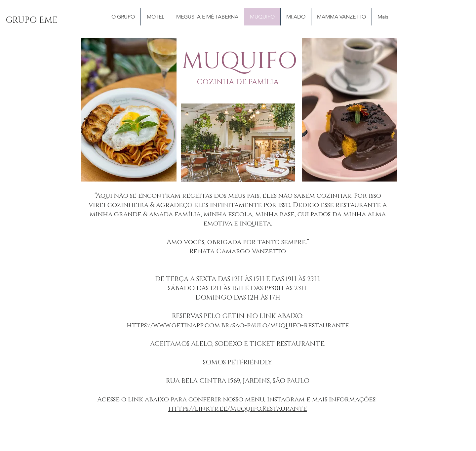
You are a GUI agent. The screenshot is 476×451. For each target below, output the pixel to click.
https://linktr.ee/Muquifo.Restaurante (238, 409)
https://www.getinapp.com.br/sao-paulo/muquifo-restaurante (238, 325)
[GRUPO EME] (32, 20)
